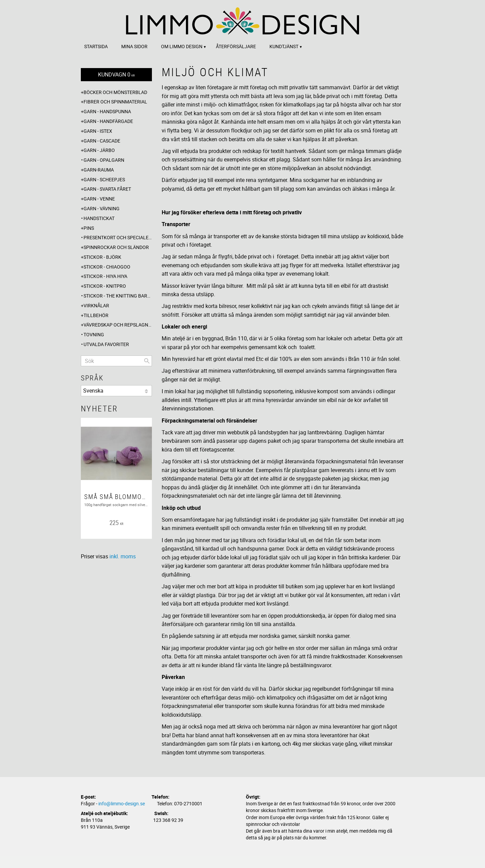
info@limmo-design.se (122, 803)
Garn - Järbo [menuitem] (99, 150)
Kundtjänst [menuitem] (284, 46)
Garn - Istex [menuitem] (98, 131)
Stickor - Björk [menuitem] (102, 257)
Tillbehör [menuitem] (96, 315)
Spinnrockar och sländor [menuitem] (116, 247)
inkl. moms (123, 556)
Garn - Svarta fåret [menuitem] (107, 189)
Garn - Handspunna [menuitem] (107, 111)
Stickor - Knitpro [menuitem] (105, 286)
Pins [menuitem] (89, 228)
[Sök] (147, 361)
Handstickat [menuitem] (99, 218)
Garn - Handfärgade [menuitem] (108, 121)
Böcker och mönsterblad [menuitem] (115, 92)
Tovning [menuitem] (94, 334)
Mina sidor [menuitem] (134, 46)
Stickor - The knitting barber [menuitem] (118, 296)
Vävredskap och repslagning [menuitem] (118, 325)
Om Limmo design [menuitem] (182, 46)
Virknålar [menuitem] (96, 305)
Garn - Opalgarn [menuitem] (104, 160)
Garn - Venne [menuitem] (99, 199)
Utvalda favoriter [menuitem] (106, 344)
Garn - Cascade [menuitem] (102, 141)
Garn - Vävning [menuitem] (102, 208)
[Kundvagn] (116, 75)
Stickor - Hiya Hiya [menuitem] (105, 276)
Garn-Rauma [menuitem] (99, 170)
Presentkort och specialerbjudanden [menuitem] (118, 237)
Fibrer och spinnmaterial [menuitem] (115, 102)
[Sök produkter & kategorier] (116, 361)
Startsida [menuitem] (96, 46)
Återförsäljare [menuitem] (236, 46)
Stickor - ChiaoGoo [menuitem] (107, 267)
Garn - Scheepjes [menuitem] (104, 179)
